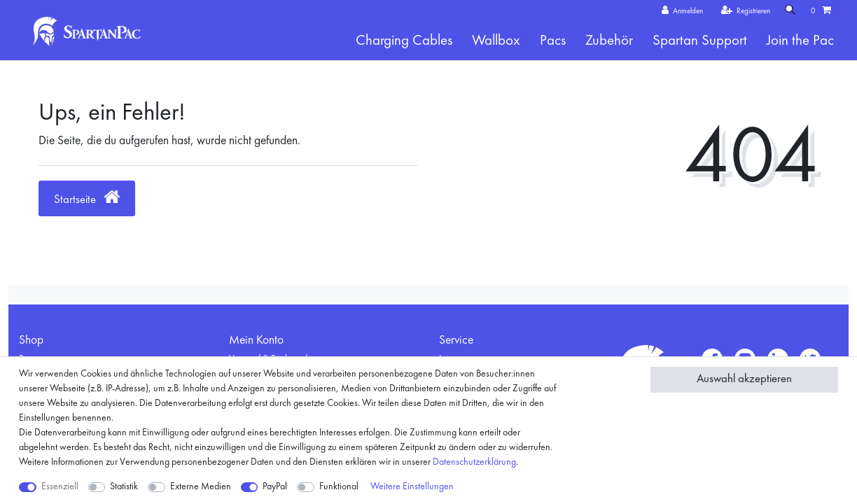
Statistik (124, 486)
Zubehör (609, 41)
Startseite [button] (87, 197)
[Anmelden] (679, 11)
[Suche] (789, 11)
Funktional (339, 486)
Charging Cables (404, 41)
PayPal (275, 486)
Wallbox (496, 41)
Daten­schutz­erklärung (474, 462)
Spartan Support (700, 41)
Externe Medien (201, 486)
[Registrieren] (743, 11)
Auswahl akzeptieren (744, 379)
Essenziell (60, 486)
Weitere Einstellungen (412, 486)
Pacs (553, 41)
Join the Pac (800, 41)
